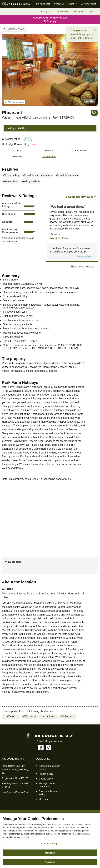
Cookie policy (46, 779)
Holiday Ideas (80, 12)
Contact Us (59, 4)
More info (44, 799)
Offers (93, 12)
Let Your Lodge (43, 4)
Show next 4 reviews (82, 267)
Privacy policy (46, 774)
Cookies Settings (50, 843)
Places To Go (63, 12)
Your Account (88, 4)
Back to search (15, 29)
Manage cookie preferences (47, 785)
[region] (50, 840)
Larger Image (15, 102)
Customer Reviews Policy (49, 793)
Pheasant (12, 113)
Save (94, 113)
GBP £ (73, 4)
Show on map (49, 156)
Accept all (50, 862)
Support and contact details (49, 768)
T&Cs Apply (50, 21)
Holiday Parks (47, 12)
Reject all (50, 853)
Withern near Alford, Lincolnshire (38, 117)
